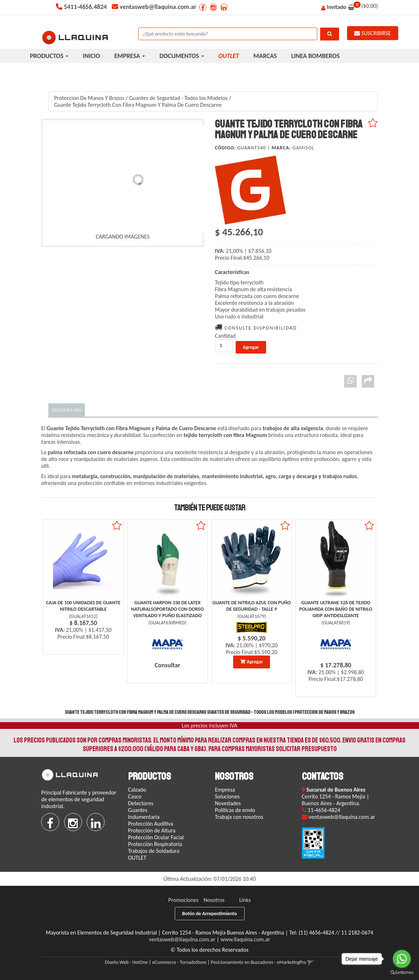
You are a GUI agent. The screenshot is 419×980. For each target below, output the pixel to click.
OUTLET (137, 858)
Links (245, 900)
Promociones (184, 900)
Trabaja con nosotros (239, 817)
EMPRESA (130, 56)
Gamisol (304, 148)
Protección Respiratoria (155, 844)
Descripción (67, 410)
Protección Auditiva (151, 824)
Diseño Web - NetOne (126, 962)
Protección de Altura (152, 830)
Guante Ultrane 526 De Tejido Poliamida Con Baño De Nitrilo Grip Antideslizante (336, 609)
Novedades (228, 803)
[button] (311, 962)
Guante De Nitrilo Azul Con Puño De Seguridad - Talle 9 (252, 606)
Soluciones (227, 796)
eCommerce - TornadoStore (179, 962)
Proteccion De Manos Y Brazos (89, 98)
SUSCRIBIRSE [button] (372, 33)
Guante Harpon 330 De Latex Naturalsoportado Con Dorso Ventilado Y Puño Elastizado (167, 609)
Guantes (138, 810)
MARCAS (265, 56)
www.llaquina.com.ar (245, 939)
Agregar (255, 662)
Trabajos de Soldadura (154, 851)
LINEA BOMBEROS (315, 56)
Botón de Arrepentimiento (210, 914)
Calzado (137, 790)
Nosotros (214, 900)
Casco (135, 796)
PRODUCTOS (49, 56)
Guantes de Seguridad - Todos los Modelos (178, 98)
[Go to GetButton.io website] (402, 973)
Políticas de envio (235, 810)
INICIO (91, 56)
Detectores (141, 803)
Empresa (225, 790)
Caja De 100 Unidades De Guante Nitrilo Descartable (83, 606)
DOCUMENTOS (182, 56)
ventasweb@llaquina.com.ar (182, 939)
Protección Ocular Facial (156, 837)
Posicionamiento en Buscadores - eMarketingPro (259, 962)
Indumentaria (144, 817)
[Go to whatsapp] (402, 959)
